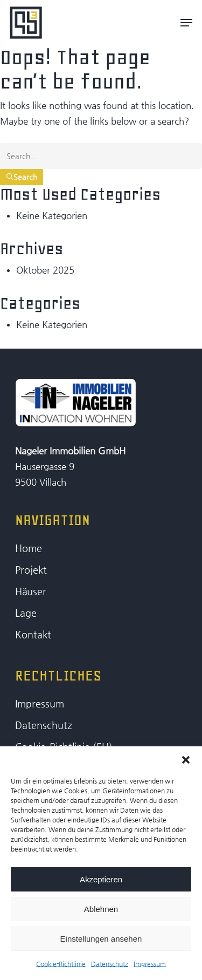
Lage (26, 613)
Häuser (31, 591)
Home (29, 548)
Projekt (31, 570)
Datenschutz (110, 964)
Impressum (150, 964)
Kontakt (33, 634)
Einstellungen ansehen (101, 939)
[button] (186, 760)
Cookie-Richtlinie (61, 964)
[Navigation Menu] (186, 23)
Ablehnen (101, 909)
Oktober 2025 (45, 270)
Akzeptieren (101, 879)
